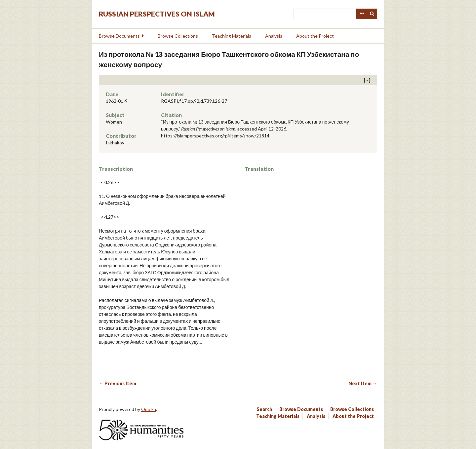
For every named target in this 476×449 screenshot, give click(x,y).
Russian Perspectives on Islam (157, 14)
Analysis (274, 36)
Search (372, 14)
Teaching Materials (232, 36)
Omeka (149, 409)
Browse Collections (178, 36)
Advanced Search (362, 14)
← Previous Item (118, 383)
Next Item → (363, 383)
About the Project (315, 36)
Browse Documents (119, 36)
